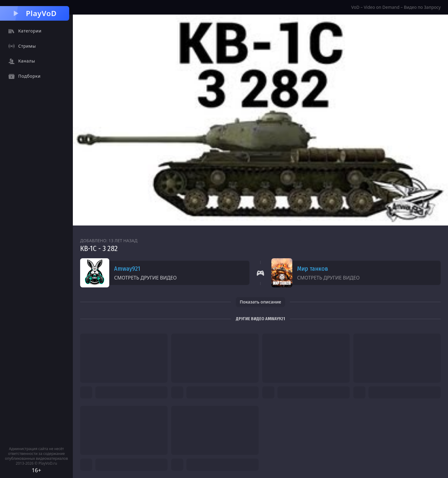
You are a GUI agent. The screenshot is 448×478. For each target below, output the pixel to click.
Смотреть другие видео (145, 278)
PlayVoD (34, 13)
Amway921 (127, 269)
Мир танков (313, 269)
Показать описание (261, 302)
